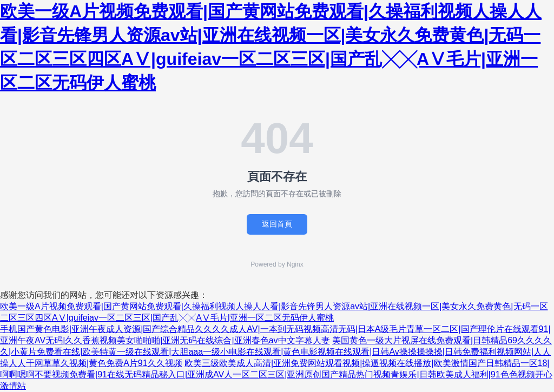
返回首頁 (277, 224)
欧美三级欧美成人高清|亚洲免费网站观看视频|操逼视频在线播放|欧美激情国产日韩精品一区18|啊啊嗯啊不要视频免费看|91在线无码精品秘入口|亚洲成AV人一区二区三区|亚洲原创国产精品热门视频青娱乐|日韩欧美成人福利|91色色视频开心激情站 (276, 374)
